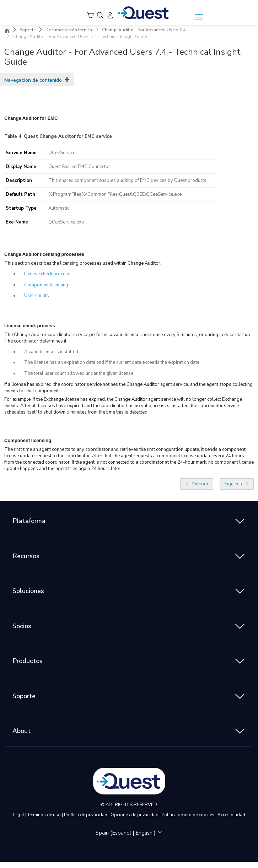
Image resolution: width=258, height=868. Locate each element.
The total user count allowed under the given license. (79, 373)
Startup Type (21, 208)
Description (19, 180)
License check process (47, 274)
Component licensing (46, 285)
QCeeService (62, 153)
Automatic (59, 208)
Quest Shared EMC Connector (79, 167)
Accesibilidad (231, 815)
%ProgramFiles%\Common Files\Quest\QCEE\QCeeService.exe (115, 194)
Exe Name (17, 222)
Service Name (21, 153)
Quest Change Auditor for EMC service (68, 136)
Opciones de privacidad (135, 815)
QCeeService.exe (66, 222)
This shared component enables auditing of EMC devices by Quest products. (128, 180)
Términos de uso (45, 815)
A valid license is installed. (52, 352)
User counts (37, 296)
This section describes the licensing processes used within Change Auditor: (83, 263)
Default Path (20, 194)
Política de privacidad (86, 815)
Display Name (21, 167)
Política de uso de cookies (189, 815)
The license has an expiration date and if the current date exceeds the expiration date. (112, 362)
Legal (19, 815)
